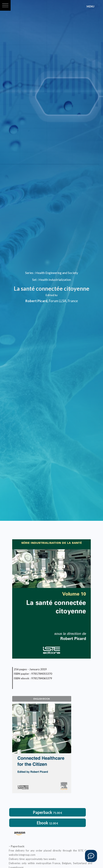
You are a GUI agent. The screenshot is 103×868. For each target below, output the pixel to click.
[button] (5, 5)
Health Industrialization (55, 280)
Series (29, 272)
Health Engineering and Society (57, 272)
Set (34, 280)
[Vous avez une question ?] (91, 856)
